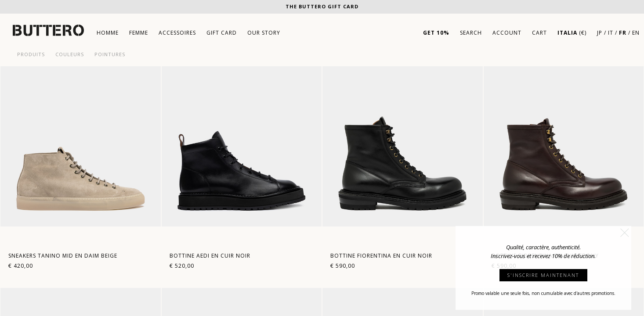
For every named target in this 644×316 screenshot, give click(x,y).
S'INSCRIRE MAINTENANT (543, 275)
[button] (625, 233)
